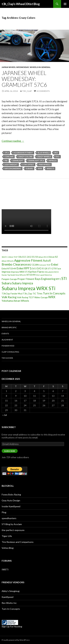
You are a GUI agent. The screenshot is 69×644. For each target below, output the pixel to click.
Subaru (30, 168)
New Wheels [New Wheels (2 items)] (21, 275)
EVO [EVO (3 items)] (34, 269)
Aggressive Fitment (23, 153)
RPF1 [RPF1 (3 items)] (58, 279)
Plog (4, 512)
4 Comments (43, 91)
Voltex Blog (8, 548)
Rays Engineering (13, 168)
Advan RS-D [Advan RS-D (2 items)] (43, 257)
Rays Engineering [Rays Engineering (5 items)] (45, 279)
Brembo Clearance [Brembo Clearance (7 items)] (14, 264)
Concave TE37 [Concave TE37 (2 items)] (45, 265)
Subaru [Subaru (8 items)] (7, 283)
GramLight (18, 161)
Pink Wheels (45, 165)
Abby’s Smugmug (11, 591)
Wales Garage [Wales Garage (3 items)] (41, 297)
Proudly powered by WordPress (16, 640)
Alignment (7, 340)
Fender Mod (8, 346)
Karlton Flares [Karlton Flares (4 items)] (36, 272)
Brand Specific (9, 327)
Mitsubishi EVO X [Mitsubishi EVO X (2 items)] (52, 272)
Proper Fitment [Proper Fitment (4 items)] (26, 279)
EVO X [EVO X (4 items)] (40, 268)
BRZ (56, 153)
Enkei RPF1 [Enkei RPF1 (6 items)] (24, 268)
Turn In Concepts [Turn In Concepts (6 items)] (54, 293)
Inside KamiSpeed (11, 506)
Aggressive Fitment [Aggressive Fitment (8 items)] (28, 260)
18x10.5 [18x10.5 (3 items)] (22, 257)
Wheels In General (40, 67)
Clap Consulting (10, 352)
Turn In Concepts (11, 609)
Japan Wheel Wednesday (15, 67)
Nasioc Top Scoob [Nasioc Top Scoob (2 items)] (8, 275)
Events (5, 334)
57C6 (7, 153)
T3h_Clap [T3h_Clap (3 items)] (28, 294)
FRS (6, 161)
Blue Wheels (44, 153)
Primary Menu (65, 4)
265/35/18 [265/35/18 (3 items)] (32, 257)
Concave (9, 157)
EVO (58, 157)
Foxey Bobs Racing (11, 494)
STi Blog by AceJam (12, 524)
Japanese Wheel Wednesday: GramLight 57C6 (24, 79)
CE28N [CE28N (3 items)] (35, 265)
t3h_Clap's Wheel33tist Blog (21, 4)
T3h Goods (7, 358)
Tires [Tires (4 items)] (40, 293)
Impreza (53, 161)
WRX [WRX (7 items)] (52, 297)
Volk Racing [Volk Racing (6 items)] (9, 297)
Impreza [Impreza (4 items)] (6, 272)
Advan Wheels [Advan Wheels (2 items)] (8, 261)
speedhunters (9, 518)
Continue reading (13, 141)
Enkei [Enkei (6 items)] (55, 264)
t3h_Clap (27, 91)
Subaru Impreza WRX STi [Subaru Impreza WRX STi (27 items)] (29, 288)
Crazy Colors (25, 157)
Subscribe (10, 451)
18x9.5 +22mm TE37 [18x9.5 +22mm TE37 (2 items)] (10, 257)
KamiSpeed (8, 597)
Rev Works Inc (9, 603)
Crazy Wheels (44, 157)
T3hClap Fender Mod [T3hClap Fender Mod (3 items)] (12, 294)
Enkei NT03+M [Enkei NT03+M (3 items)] (9, 269)
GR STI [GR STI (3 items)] (48, 269)
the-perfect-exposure (13, 530)
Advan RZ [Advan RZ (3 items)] (53, 257)
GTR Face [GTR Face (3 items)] (56, 269)
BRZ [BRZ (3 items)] (29, 265)
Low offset (28, 165)
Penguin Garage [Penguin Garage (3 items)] (9, 279)
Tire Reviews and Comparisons (18, 542)
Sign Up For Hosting (12, 626)
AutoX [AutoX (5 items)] (47, 261)
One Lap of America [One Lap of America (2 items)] (44, 275)
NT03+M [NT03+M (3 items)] (31, 275)
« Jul (5, 415)
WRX (40, 168)
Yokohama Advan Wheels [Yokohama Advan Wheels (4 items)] (15, 301)
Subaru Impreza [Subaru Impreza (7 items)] (23, 283)
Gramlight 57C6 (36, 161)
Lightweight (11, 165)
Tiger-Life (7, 536)
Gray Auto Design (11, 500)
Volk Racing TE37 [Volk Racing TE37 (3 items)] (25, 297)
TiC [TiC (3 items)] (34, 294)
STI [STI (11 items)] (64, 279)
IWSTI (5, 569)
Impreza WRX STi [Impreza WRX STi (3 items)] (19, 272)
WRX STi (50, 168)
